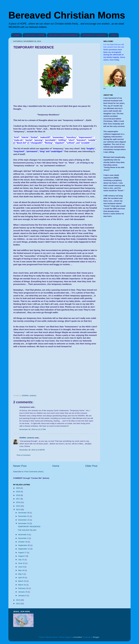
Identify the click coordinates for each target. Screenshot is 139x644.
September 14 (24, 549)
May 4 (21, 574)
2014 (18, 510)
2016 (18, 502)
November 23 (24, 523)
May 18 (21, 570)
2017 (18, 499)
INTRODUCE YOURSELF (94, 35)
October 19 (23, 542)
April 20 (22, 578)
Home (56, 466)
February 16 (23, 588)
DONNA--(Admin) (27, 438)
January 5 (22, 596)
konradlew (78, 637)
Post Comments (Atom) (34, 472)
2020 (18, 488)
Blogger (96, 637)
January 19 (23, 592)
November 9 (23, 535)
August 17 (23, 553)
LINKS (114, 35)
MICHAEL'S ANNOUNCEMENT (63, 35)
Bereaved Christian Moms (67, 15)
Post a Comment (24, 455)
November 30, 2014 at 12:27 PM (33, 429)
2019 (18, 492)
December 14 (24, 520)
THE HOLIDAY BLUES (27, 530)
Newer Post (20, 466)
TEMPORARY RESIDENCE (29, 527)
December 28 (24, 513)
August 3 (22, 556)
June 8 (21, 567)
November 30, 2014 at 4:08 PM (32, 450)
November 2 (23, 538)
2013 (18, 600)
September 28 (24, 545)
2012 (18, 604)
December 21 (24, 516)
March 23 (22, 581)
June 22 (22, 563)
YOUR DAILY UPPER (34, 35)
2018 (18, 495)
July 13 (21, 560)
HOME (17, 35)
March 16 (22, 585)
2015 (18, 506)
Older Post (91, 466)
